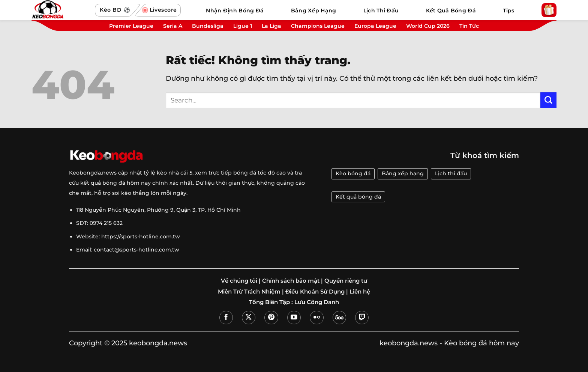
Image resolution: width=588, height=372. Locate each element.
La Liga (271, 26)
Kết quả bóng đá (358, 197)
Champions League (318, 26)
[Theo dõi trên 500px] (339, 318)
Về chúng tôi (239, 281)
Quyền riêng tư (346, 281)
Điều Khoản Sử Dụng (315, 292)
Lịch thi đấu (451, 173)
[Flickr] (316, 318)
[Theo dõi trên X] (249, 318)
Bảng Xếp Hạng (314, 11)
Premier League (131, 26)
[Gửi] (548, 100)
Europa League (375, 26)
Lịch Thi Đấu (381, 11)
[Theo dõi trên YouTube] (294, 318)
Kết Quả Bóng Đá (451, 11)
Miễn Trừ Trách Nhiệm (249, 292)
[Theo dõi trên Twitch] (362, 318)
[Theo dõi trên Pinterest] (271, 318)
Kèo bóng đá (353, 173)
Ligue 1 (243, 26)
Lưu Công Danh (317, 302)
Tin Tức (469, 26)
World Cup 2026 (428, 26)
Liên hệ (360, 292)
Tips (508, 11)
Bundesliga (208, 26)
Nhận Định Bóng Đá (235, 11)
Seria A (173, 26)
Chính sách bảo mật (291, 281)
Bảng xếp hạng (403, 173)
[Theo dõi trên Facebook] (226, 318)
